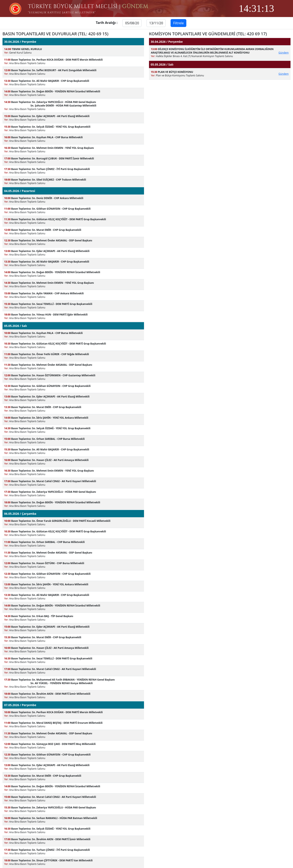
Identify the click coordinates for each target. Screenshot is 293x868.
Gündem (284, 53)
